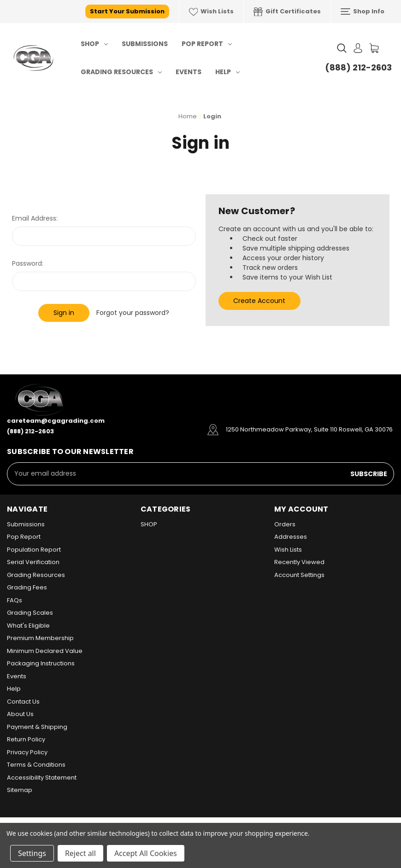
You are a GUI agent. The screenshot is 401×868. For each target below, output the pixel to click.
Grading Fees (27, 587)
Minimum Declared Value (45, 651)
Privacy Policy (27, 752)
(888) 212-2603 (358, 67)
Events (189, 72)
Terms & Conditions (36, 765)
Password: (28, 263)
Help (227, 72)
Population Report (34, 550)
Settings (32, 853)
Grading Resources (121, 72)
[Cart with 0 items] (374, 48)
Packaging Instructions (41, 663)
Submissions (145, 44)
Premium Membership (40, 638)
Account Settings (299, 575)
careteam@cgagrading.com (56, 421)
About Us (20, 714)
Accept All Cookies (146, 853)
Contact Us (23, 702)
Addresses (291, 537)
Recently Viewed (299, 562)
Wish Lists (212, 12)
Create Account (259, 301)
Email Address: (35, 218)
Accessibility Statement (42, 778)
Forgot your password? (133, 313)
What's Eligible (28, 626)
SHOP (94, 44)
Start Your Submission (127, 11)
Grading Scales (30, 613)
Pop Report (207, 44)
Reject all (80, 853)
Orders (285, 524)
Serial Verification (33, 562)
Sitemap (20, 790)
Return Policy (26, 739)
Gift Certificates (287, 12)
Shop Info (363, 12)
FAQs (15, 600)
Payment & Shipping (37, 727)
